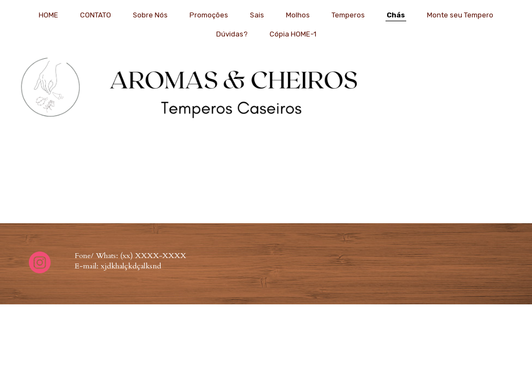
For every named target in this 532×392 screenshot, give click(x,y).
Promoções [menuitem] (209, 15)
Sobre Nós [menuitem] (150, 15)
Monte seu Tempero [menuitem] (460, 15)
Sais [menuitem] (257, 15)
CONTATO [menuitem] (96, 15)
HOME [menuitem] (48, 15)
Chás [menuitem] (396, 15)
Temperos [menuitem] (348, 15)
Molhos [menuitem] (298, 15)
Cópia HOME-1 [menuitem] (293, 34)
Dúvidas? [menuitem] (232, 34)
